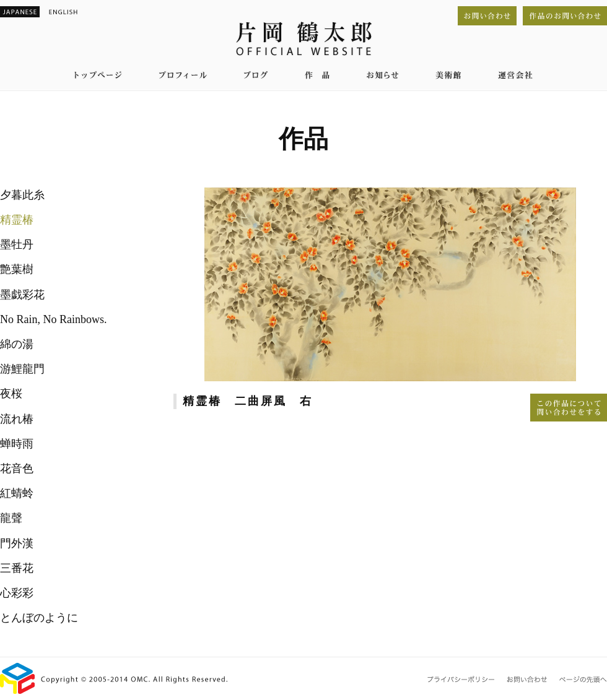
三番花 (17, 568)
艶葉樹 (17, 269)
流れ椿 (17, 419)
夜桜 (11, 394)
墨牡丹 (17, 244)
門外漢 (17, 543)
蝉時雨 (17, 444)
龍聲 (11, 518)
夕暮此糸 (22, 195)
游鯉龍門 (22, 369)
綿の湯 (17, 344)
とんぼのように (39, 618)
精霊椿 (17, 220)
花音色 (17, 469)
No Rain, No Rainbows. (54, 319)
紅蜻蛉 (17, 493)
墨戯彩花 (22, 295)
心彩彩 (17, 593)
